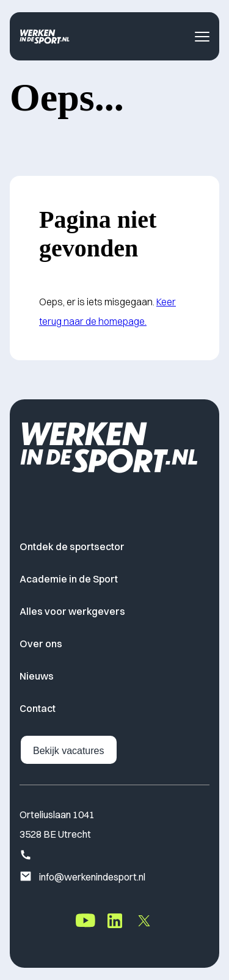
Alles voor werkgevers (72, 611)
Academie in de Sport (69, 579)
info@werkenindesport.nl (82, 877)
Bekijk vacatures (69, 751)
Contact (38, 708)
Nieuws (37, 676)
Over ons (41, 644)
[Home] (45, 36)
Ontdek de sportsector (72, 546)
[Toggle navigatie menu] (202, 37)
